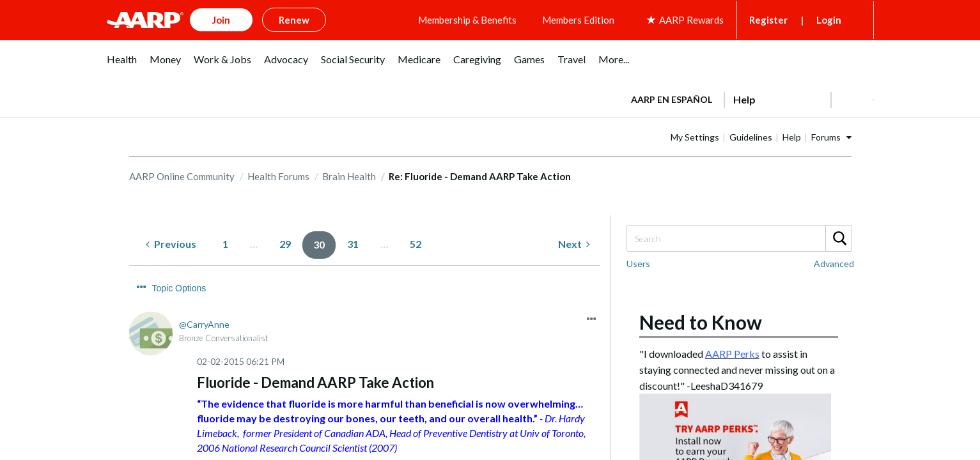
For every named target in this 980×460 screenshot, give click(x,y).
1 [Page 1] (225, 242)
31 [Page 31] (353, 242)
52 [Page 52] (416, 242)
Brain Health (349, 174)
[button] (852, 97)
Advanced (834, 262)
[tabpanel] (747, 96)
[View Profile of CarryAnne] (204, 298)
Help (832, 134)
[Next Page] (574, 242)
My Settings (735, 134)
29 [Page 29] (285, 242)
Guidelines (791, 134)
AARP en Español (672, 97)
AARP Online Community (182, 174)
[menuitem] (122, 64)
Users (638, 262)
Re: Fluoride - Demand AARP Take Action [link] (480, 174)
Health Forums (278, 174)
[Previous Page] (171, 242)
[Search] (739, 236)
